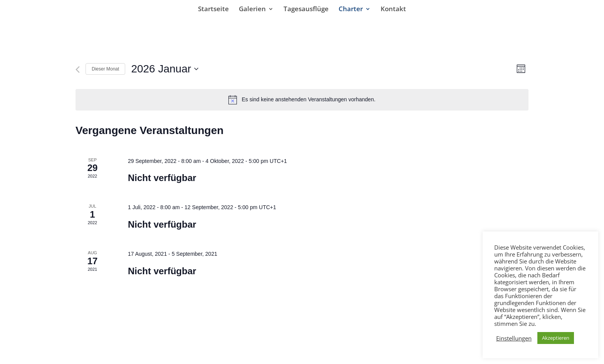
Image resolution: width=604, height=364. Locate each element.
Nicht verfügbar (162, 178)
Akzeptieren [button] (556, 338)
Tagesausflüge (306, 10)
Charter (351, 10)
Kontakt (393, 10)
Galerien (252, 10)
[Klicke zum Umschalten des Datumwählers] (165, 69)
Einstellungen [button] (514, 338)
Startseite (213, 10)
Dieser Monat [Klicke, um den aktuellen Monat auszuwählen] (105, 69)
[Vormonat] (78, 70)
